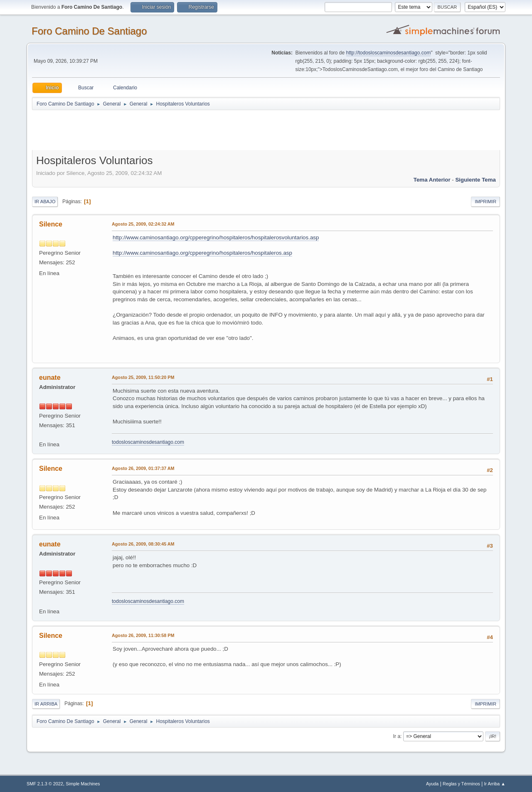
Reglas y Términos (461, 784)
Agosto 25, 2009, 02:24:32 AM (143, 224)
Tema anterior (432, 180)
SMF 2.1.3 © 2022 (45, 784)
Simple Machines (83, 784)
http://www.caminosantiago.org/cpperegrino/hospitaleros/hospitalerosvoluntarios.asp (216, 237)
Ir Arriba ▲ (495, 784)
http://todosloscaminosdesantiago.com (389, 53)
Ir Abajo (45, 202)
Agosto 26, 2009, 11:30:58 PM (143, 635)
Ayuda (432, 784)
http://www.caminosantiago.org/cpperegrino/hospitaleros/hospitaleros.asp (202, 253)
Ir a (397, 736)
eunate (50, 378)
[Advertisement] (178, 130)
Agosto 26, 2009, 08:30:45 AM (143, 544)
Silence (51, 224)
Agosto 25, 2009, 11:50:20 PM (143, 377)
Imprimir (485, 202)
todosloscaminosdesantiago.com (148, 442)
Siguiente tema (475, 180)
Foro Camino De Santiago (89, 31)
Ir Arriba (46, 704)
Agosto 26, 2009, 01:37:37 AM (143, 468)
